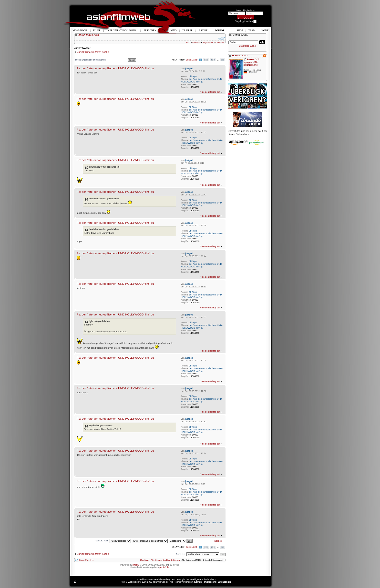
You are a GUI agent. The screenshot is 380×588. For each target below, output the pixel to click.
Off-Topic (193, 76)
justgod (189, 69)
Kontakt (198, 582)
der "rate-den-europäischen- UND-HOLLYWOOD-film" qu (202, 80)
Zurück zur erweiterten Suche (93, 52)
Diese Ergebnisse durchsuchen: (101, 60)
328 (223, 60)
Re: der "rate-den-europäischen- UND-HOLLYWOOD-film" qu (115, 68)
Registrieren (249, 10)
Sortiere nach (102, 541)
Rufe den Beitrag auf (210, 92)
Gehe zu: (180, 554)
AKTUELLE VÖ (240, 56)
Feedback (196, 42)
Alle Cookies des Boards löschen (165, 560)
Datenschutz (224, 582)
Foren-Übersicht (87, 560)
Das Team (144, 560)
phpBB (136, 565)
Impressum (210, 582)
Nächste (218, 541)
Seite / (191, 60)
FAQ (188, 42)
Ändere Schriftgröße (222, 38)
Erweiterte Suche (247, 46)
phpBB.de (164, 567)
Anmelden (220, 42)
